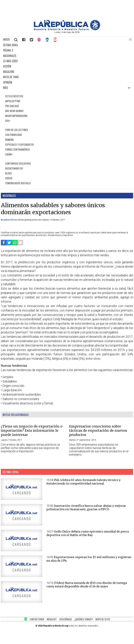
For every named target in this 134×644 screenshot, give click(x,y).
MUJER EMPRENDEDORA (16, 116)
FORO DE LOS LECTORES (17, 130)
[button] (130, 40)
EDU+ (8, 121)
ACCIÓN (7, 66)
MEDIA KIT (52, 619)
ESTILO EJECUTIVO (14, 96)
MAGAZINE (9, 72)
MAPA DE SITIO (103, 619)
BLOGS (9, 173)
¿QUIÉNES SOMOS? (84, 619)
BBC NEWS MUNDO (14, 111)
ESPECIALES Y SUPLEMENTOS (20, 145)
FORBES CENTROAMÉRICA (17, 149)
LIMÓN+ (9, 154)
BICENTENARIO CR (14, 168)
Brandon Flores (9, 220)
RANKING (10, 140)
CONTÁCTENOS (37, 619)
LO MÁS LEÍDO (10, 61)
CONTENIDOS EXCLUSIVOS (18, 163)
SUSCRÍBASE (66, 619)
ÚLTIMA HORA (10, 45)
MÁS (5, 88)
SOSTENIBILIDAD (14, 135)
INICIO (6, 39)
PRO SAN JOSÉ (12, 106)
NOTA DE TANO (11, 77)
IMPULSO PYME (13, 101)
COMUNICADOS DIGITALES (18, 183)
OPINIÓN (8, 82)
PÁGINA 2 (8, 50)
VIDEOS (9, 178)
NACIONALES (10, 56)
